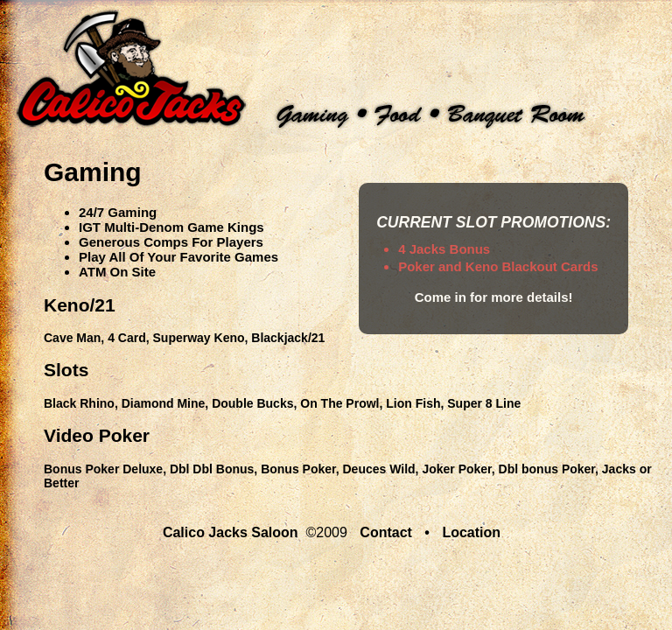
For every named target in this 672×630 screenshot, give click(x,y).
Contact (386, 532)
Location (471, 532)
